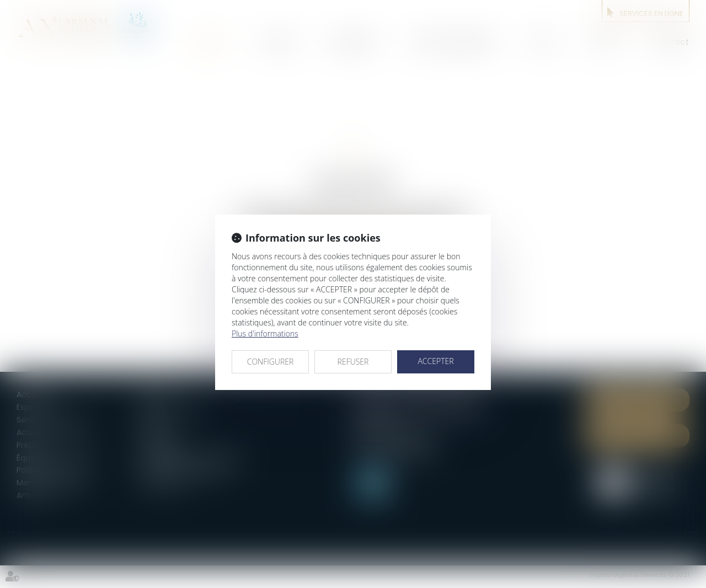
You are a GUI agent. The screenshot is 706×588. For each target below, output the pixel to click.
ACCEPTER (435, 361)
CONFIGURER (271, 362)
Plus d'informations (265, 333)
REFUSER (353, 362)
